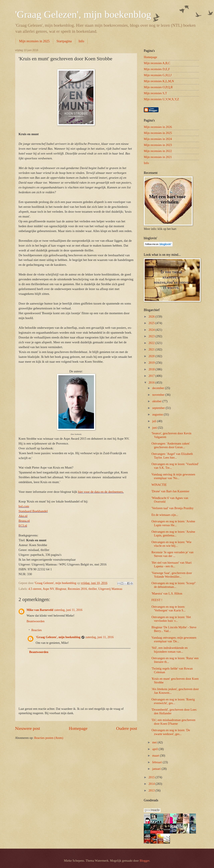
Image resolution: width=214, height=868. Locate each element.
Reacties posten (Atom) (49, 738)
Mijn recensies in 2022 (158, 151)
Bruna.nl (24, 521)
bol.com (24, 506)
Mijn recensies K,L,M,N (159, 81)
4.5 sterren (35, 589)
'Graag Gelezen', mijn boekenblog (83, 14)
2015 (152, 777)
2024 (152, 330)
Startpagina (64, 41)
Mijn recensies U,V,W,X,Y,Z (161, 99)
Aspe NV (48, 589)
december (159, 388)
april (155, 749)
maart (156, 756)
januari (157, 769)
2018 (152, 369)
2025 (152, 323)
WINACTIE (159, 485)
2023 (152, 336)
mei (155, 742)
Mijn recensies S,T (155, 93)
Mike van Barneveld (40, 610)
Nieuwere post (28, 728)
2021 (152, 349)
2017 (152, 376)
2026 (152, 317)
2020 (152, 356)
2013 (152, 790)
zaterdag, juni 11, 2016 (68, 610)
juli (155, 421)
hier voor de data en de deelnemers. (101, 492)
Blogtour (61, 589)
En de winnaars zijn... (165, 515)
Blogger (144, 861)
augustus (158, 414)
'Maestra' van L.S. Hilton (167, 594)
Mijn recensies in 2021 (158, 157)
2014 (152, 784)
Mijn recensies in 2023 (158, 145)
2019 (152, 363)
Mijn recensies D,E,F (157, 69)
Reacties (36, 630)
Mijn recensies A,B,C (157, 63)
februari (158, 762)
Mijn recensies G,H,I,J (158, 75)
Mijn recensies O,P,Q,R (158, 87)
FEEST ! (157, 600)
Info (81, 41)
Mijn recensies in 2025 (34, 41)
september (159, 408)
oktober (157, 401)
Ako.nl (23, 516)
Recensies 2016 (77, 589)
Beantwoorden (36, 621)
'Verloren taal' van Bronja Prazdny (173, 508)
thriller (93, 589)
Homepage (78, 728)
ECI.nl (23, 526)
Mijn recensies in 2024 (158, 139)
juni (155, 428)
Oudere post (127, 728)
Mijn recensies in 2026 (158, 127)
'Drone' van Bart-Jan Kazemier (170, 491)
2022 (152, 343)
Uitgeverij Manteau (110, 589)
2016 (152, 383)
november (159, 395)
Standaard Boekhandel (33, 511)
